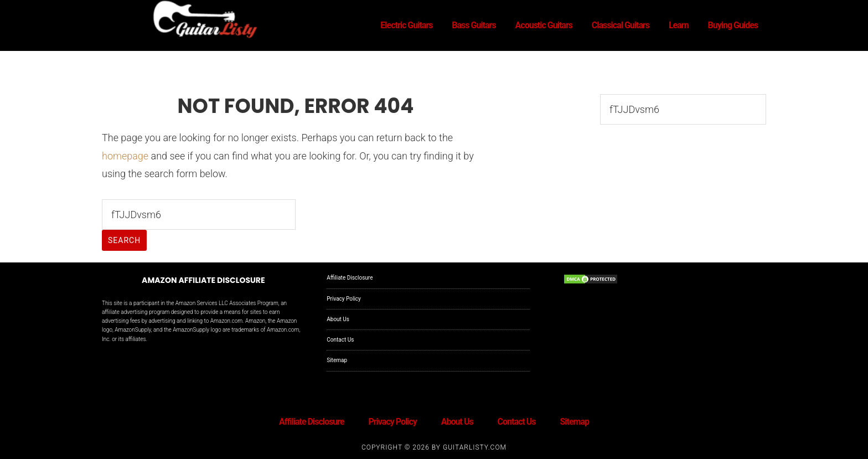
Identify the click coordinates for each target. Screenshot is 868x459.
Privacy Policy (344, 299)
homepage (125, 156)
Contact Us (340, 340)
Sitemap (337, 360)
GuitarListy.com (475, 447)
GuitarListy (201, 21)
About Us (338, 319)
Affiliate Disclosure (350, 278)
